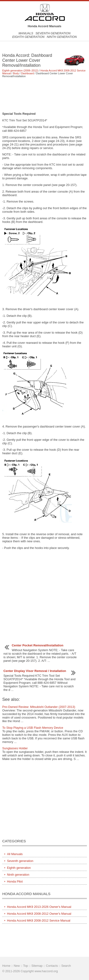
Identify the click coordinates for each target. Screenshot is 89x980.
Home (6, 966)
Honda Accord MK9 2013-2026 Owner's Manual (39, 907)
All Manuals (15, 854)
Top (26, 966)
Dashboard (28, 73)
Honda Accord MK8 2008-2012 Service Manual (39, 920)
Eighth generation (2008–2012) (20, 71)
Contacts (52, 966)
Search (66, 966)
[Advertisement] (44, 95)
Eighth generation (28, 37)
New (17, 966)
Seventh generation (53, 33)
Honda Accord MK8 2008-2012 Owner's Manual (39, 914)
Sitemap (37, 966)
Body (16, 73)
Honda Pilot (15, 881)
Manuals (26, 33)
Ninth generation (62, 37)
